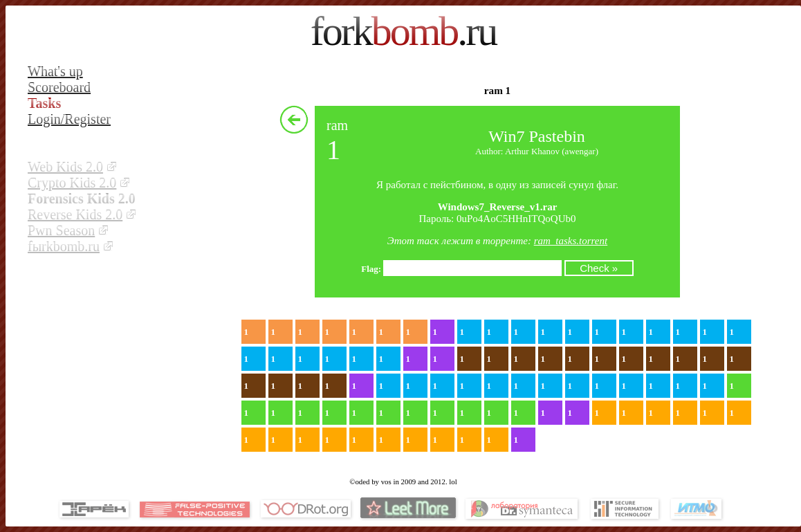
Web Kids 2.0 (65, 167)
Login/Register (69, 119)
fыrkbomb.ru (64, 246)
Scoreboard (59, 87)
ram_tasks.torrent (571, 241)
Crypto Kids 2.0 (72, 183)
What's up (55, 71)
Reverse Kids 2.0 (75, 214)
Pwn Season (61, 230)
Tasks (44, 103)
